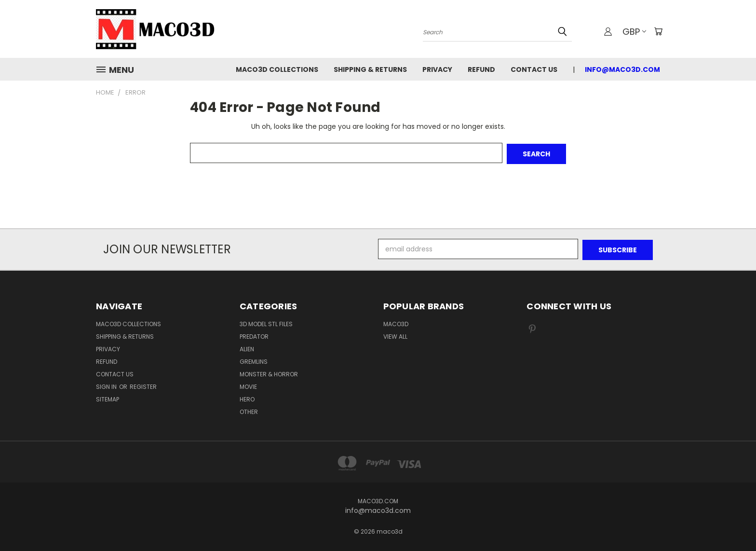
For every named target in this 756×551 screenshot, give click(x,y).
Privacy (437, 69)
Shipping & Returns (370, 69)
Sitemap (108, 397)
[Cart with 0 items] (658, 31)
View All (395, 335)
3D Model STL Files (266, 322)
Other (249, 410)
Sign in (107, 385)
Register (143, 385)
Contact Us (534, 69)
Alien (247, 347)
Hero (247, 397)
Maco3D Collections (277, 69)
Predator (254, 335)
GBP (633, 32)
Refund (481, 69)
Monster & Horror (269, 372)
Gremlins (254, 360)
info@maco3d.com (622, 69)
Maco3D (396, 322)
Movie (248, 385)
